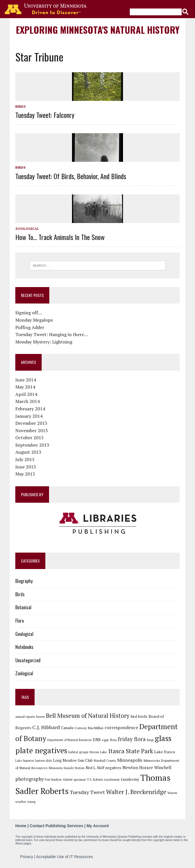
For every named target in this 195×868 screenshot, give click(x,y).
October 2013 (29, 438)
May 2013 (25, 474)
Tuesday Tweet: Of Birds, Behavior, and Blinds (71, 176)
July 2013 (25, 459)
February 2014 (30, 409)
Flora (20, 621)
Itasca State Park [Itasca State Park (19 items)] (131, 751)
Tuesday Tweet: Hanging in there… (52, 334)
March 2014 (27, 401)
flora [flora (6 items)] (113, 740)
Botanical (23, 607)
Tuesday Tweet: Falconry (45, 115)
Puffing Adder (30, 327)
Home (21, 826)
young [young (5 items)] (31, 802)
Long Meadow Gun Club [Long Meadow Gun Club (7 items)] (73, 760)
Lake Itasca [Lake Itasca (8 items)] (165, 752)
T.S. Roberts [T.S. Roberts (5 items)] (95, 780)
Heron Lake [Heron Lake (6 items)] (98, 752)
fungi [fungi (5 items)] (150, 740)
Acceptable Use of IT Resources (65, 857)
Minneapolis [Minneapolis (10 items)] (130, 760)
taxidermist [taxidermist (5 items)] (112, 780)
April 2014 (26, 394)
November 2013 (32, 430)
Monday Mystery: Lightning (44, 342)
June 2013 (26, 467)
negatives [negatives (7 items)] (113, 768)
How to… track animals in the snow (60, 237)
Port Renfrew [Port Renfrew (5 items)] (53, 780)
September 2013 (32, 445)
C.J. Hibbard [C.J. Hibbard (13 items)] (46, 727)
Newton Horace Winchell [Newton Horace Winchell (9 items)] (147, 767)
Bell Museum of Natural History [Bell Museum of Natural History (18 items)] (88, 716)
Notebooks (24, 647)
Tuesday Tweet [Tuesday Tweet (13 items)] (87, 792)
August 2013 (28, 452)
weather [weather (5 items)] (21, 802)
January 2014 (29, 416)
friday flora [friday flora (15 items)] (132, 739)
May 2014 (25, 387)
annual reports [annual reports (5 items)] (25, 717)
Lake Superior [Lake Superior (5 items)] (25, 761)
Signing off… (29, 313)
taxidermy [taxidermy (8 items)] (130, 779)
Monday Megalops (34, 320)
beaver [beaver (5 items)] (40, 717)
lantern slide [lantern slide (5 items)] (44, 761)
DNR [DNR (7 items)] (97, 740)
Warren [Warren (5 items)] (172, 793)
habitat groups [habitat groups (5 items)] (78, 752)
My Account (98, 826)
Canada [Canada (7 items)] (67, 728)
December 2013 (31, 423)
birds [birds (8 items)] (143, 716)
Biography (24, 581)
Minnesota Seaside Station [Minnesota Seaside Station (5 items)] (67, 768)
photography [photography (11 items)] (29, 779)
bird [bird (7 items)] (134, 716)
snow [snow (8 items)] (68, 779)
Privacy (27, 857)
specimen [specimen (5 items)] (80, 780)
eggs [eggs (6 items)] (105, 740)
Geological (24, 634)
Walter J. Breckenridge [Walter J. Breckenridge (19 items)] (136, 792)
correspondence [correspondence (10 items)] (121, 727)
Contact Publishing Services (57, 826)
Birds (20, 106)
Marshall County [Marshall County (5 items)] (105, 761)
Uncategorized (28, 660)
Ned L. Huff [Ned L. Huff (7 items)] (95, 768)
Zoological (27, 229)
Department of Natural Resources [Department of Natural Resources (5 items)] (69, 740)
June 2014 (26, 380)
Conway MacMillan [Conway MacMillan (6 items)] (89, 728)
